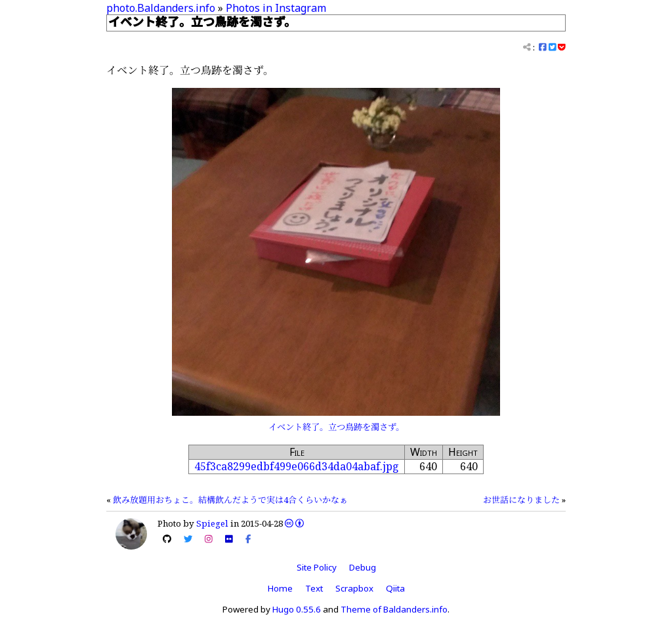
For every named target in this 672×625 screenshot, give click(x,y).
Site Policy (317, 567)
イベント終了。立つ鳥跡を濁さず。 (336, 427)
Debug (363, 567)
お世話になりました (521, 500)
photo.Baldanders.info (161, 8)
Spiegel (212, 523)
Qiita (395, 588)
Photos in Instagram (276, 8)
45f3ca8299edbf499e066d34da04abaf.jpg (297, 466)
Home (280, 588)
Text (314, 588)
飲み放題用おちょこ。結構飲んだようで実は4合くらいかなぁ (230, 500)
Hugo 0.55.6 (297, 609)
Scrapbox (354, 588)
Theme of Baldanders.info (394, 609)
